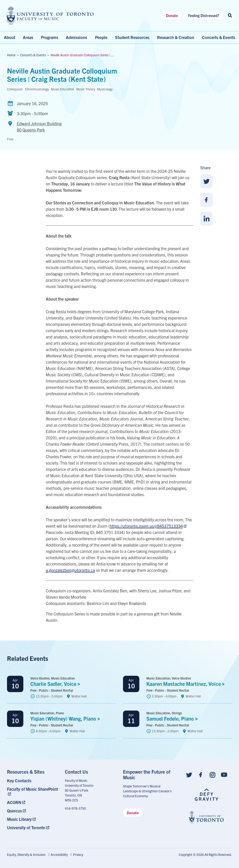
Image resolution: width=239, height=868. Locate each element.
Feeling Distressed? (204, 15)
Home (11, 55)
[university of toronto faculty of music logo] (50, 16)
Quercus (14, 811)
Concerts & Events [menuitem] (218, 37)
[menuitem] (33, 781)
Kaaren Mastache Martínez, (187, 684)
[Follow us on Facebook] (201, 774)
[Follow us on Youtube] (224, 774)
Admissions (76, 37)
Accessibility (59, 854)
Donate (172, 15)
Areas (28, 37)
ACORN (14, 802)
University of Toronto (26, 827)
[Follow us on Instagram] (212, 774)
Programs (49, 37)
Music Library (19, 819)
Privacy (78, 854)
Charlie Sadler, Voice (56, 684)
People (101, 37)
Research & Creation (176, 37)
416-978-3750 (75, 808)
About (10, 37)
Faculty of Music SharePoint (32, 789)
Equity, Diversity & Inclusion (26, 854)
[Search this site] (230, 16)
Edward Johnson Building (39, 127)
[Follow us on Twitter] (189, 774)
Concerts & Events (33, 55)
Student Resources (132, 37)
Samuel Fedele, (173, 718)
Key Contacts (19, 781)
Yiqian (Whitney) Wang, (66, 718)
